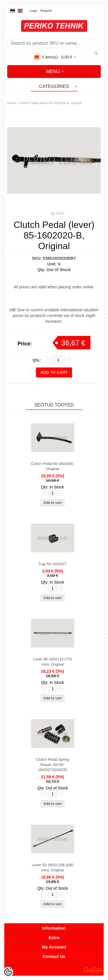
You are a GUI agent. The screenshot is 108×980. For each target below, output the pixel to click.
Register (46, 11)
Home (11, 103)
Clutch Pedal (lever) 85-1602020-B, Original (51, 103)
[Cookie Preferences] (8, 972)
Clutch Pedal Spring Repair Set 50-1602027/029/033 (53, 765)
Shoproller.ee (94, 970)
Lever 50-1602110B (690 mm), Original (53, 867)
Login (34, 11)
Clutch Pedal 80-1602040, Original (52, 466)
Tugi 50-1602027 (53, 564)
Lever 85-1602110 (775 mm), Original (53, 662)
